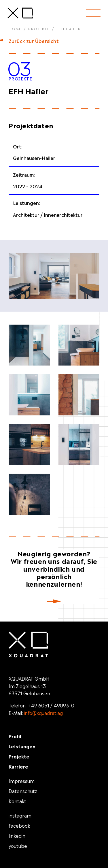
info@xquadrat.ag (43, 713)
